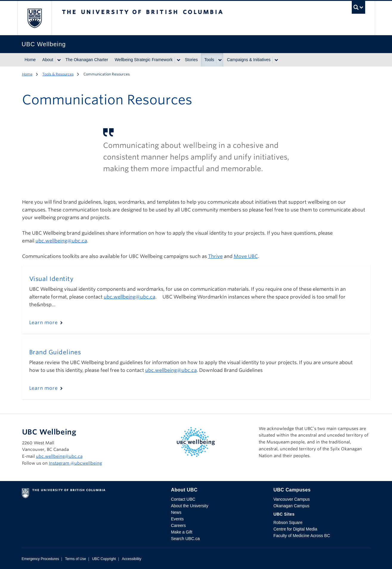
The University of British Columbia (34, 18)
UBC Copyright (104, 559)
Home (30, 60)
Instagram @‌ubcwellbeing (75, 463)
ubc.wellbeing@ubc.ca (59, 456)
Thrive (215, 256)
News (176, 512)
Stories (191, 60)
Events (177, 519)
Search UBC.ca (185, 539)
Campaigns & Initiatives (249, 60)
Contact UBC (183, 499)
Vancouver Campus (292, 499)
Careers (178, 525)
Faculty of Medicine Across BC (302, 536)
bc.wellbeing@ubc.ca (63, 241)
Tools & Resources (58, 74)
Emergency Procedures (40, 559)
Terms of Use (76, 559)
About (48, 60)
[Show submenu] (59, 60)
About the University (189, 506)
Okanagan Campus (291, 506)
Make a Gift (182, 532)
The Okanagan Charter (87, 60)
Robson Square (288, 522)
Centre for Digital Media (295, 529)
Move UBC (246, 256)
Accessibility (132, 559)
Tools (209, 60)
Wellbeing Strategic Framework (144, 60)
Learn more (44, 323)
